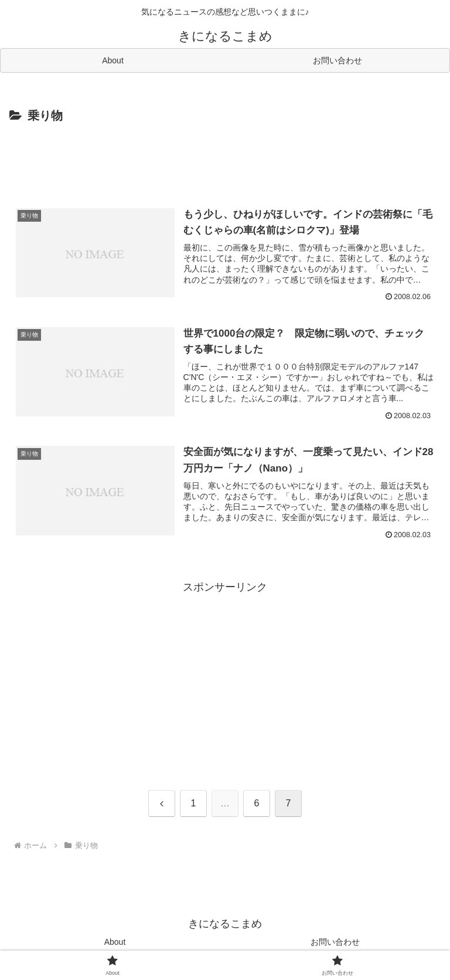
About (115, 942)
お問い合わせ (335, 942)
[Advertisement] (225, 159)
